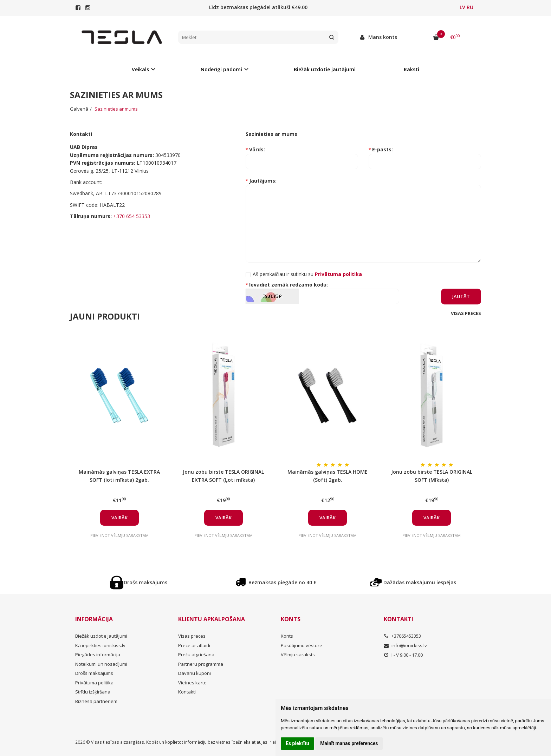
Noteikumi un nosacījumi (101, 664)
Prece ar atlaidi (194, 645)
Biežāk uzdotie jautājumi (325, 69)
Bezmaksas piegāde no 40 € (275, 583)
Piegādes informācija (98, 655)
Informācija (94, 619)
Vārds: (257, 149)
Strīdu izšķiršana (93, 692)
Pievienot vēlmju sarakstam (119, 535)
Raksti (411, 69)
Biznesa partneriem (96, 701)
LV (462, 7)
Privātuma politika (94, 683)
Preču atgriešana (196, 655)
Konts (291, 619)
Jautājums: (263, 181)
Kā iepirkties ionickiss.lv (100, 645)
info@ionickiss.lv (405, 645)
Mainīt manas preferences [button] (349, 743)
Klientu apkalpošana (212, 619)
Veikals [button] (140, 69)
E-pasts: (383, 149)
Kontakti (187, 692)
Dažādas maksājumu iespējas (413, 583)
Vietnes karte (192, 683)
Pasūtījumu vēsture (302, 645)
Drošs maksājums (138, 583)
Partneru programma (201, 664)
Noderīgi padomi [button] (221, 69)
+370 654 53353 (132, 216)
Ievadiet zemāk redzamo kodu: (289, 285)
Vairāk (119, 518)
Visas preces (466, 313)
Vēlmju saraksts (298, 655)
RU (470, 7)
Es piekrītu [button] (297, 743)
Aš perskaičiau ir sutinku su (307, 274)
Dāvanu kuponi (195, 673)
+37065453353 (402, 636)
